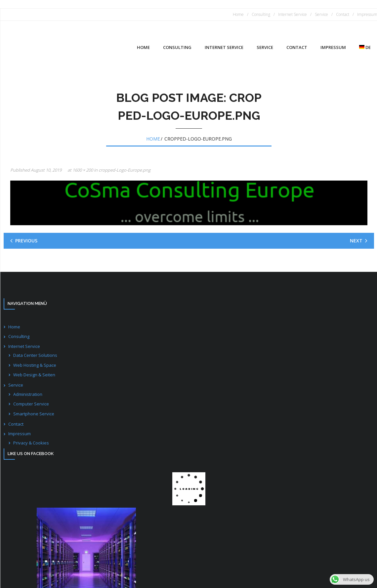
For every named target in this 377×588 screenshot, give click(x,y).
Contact (343, 14)
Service (321, 14)
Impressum (20, 434)
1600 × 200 (83, 170)
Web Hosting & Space (35, 365)
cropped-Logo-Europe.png (125, 170)
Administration (28, 394)
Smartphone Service (34, 414)
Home (238, 14)
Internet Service (293, 14)
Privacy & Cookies (31, 443)
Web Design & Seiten (34, 375)
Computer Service (31, 404)
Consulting (261, 14)
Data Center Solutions (35, 355)
